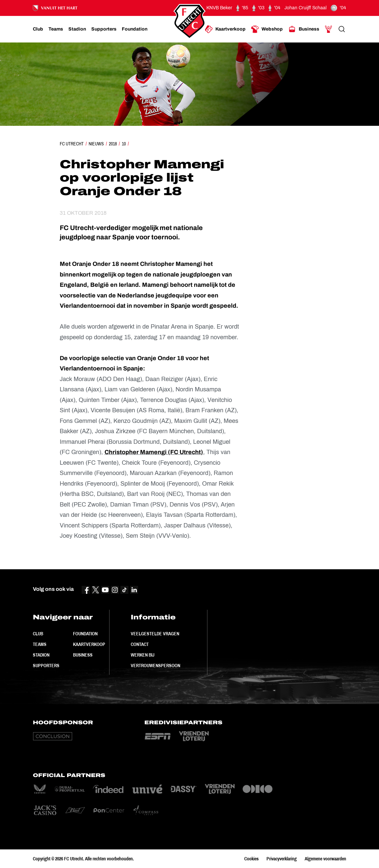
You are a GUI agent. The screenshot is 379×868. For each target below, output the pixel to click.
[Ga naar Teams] (56, 29)
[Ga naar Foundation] (135, 29)
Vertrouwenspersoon (155, 666)
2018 (113, 144)
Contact (140, 644)
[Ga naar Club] (38, 29)
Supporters (46, 666)
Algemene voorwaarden (325, 859)
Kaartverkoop (89, 644)
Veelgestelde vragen (155, 634)
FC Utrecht (72, 144)
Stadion (41, 655)
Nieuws (96, 144)
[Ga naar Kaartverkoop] (225, 29)
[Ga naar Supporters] (104, 29)
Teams (40, 644)
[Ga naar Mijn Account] (329, 29)
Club (38, 634)
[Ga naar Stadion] (77, 29)
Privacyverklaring (282, 859)
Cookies (251, 859)
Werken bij (143, 655)
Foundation (85, 634)
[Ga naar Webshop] (267, 29)
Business (83, 655)
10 (124, 144)
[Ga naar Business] (304, 29)
